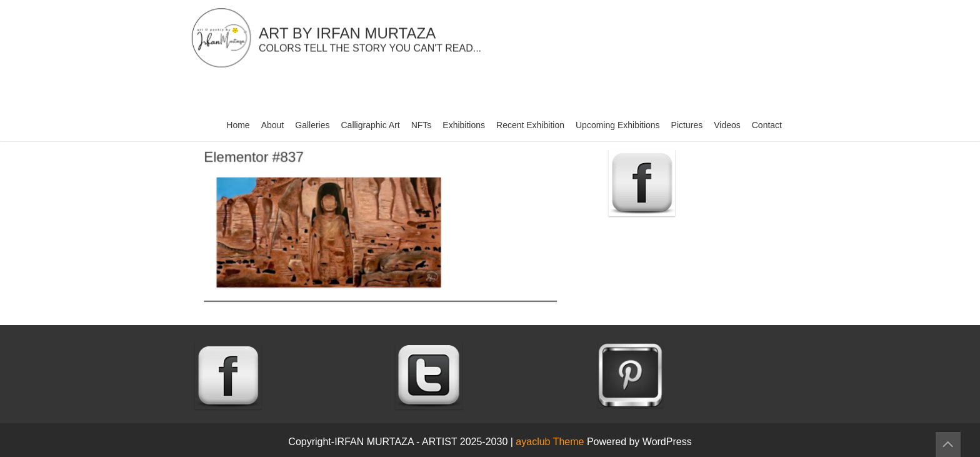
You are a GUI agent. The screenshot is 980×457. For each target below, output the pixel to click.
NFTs (422, 125)
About (273, 125)
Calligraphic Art (371, 125)
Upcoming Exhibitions (618, 125)
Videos (727, 125)
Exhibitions (464, 125)
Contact (767, 125)
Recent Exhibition (530, 125)
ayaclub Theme (551, 442)
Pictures (687, 125)
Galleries (312, 125)
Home (238, 125)
